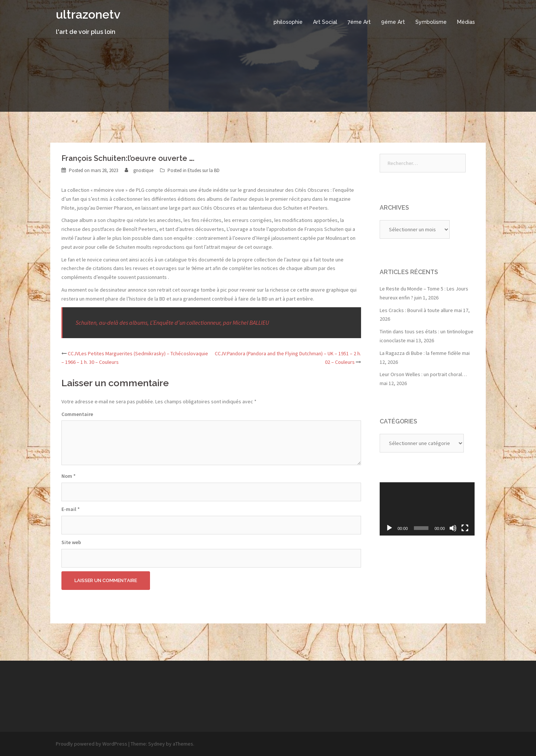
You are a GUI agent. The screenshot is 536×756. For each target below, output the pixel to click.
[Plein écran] (465, 528)
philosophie (288, 22)
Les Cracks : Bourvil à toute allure (416, 310)
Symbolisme (431, 22)
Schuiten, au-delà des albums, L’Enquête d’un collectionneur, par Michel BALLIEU (172, 323)
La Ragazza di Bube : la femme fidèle (420, 353)
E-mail (71, 509)
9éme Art (393, 22)
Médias (466, 22)
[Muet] (453, 528)
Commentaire (77, 414)
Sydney (157, 744)
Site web (71, 542)
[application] (427, 509)
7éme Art (359, 22)
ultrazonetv (88, 14)
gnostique (143, 170)
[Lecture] (389, 528)
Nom (68, 476)
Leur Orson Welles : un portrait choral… (423, 374)
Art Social (325, 22)
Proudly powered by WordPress (92, 744)
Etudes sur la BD (204, 170)
